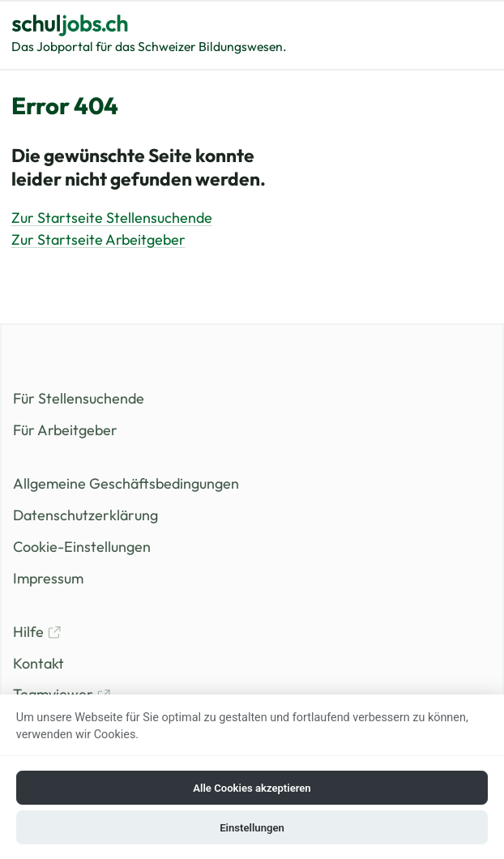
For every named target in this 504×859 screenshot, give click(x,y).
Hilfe (37, 632)
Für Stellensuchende (79, 398)
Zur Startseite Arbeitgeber (98, 239)
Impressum (48, 578)
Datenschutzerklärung (85, 515)
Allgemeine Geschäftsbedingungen (126, 483)
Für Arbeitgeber (65, 430)
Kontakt (38, 663)
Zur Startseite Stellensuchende (112, 218)
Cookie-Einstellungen (82, 547)
